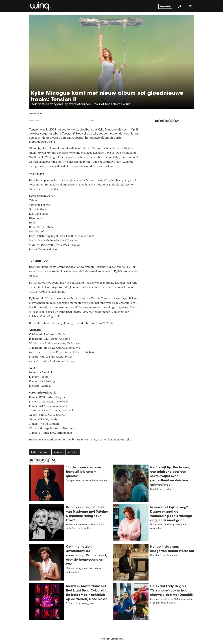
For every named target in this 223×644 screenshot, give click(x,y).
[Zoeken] (179, 6)
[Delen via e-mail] (166, 121)
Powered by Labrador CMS (112, 639)
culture (73, 452)
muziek (59, 452)
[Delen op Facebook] (156, 121)
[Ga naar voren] (40, 6)
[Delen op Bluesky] (176, 121)
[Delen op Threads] (171, 121)
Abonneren (165, 6)
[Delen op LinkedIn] (161, 121)
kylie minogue (40, 452)
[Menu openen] (190, 6)
